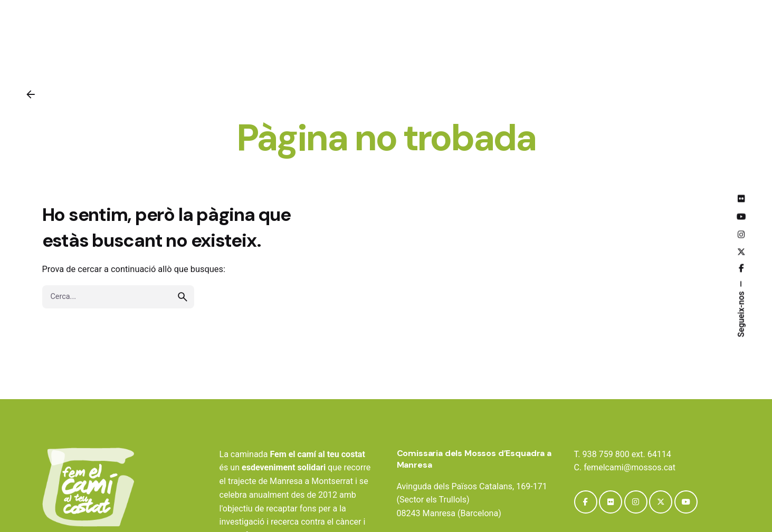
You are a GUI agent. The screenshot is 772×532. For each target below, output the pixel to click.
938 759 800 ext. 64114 (627, 454)
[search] (183, 297)
